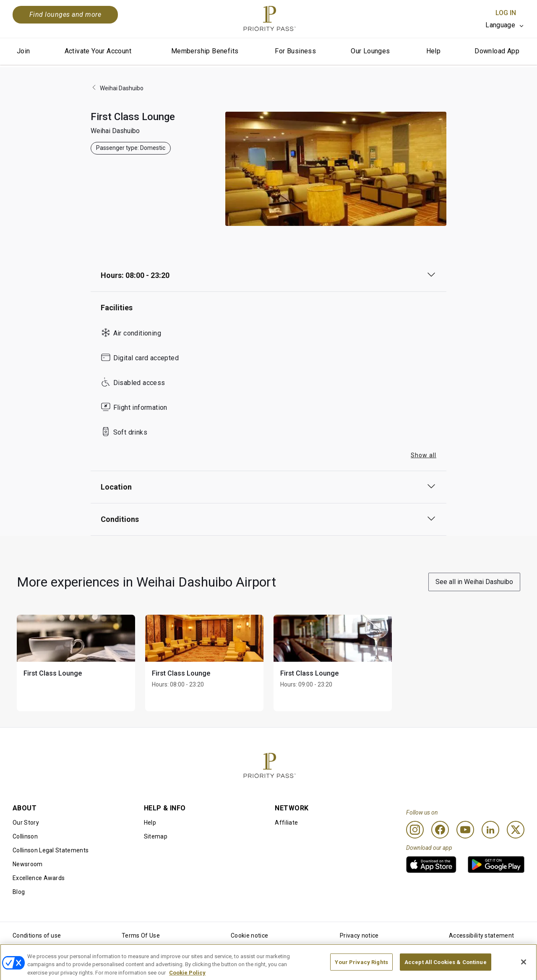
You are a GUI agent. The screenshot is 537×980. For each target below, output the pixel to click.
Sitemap (156, 836)
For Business (295, 51)
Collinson (25, 836)
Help (434, 51)
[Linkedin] (490, 830)
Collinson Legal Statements (51, 850)
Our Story (26, 823)
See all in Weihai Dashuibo (474, 582)
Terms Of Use (141, 935)
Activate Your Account (98, 51)
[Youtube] (465, 830)
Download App (497, 51)
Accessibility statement (481, 935)
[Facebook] (440, 830)
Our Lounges (370, 51)
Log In (506, 13)
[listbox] (505, 25)
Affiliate (286, 823)
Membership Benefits (205, 51)
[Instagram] (415, 830)
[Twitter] (516, 830)
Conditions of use (37, 935)
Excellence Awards (39, 878)
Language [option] (500, 25)
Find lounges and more (65, 14)
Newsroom (28, 864)
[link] (431, 865)
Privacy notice (359, 935)
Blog (19, 892)
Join (23, 51)
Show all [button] (424, 455)
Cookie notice (249, 935)
